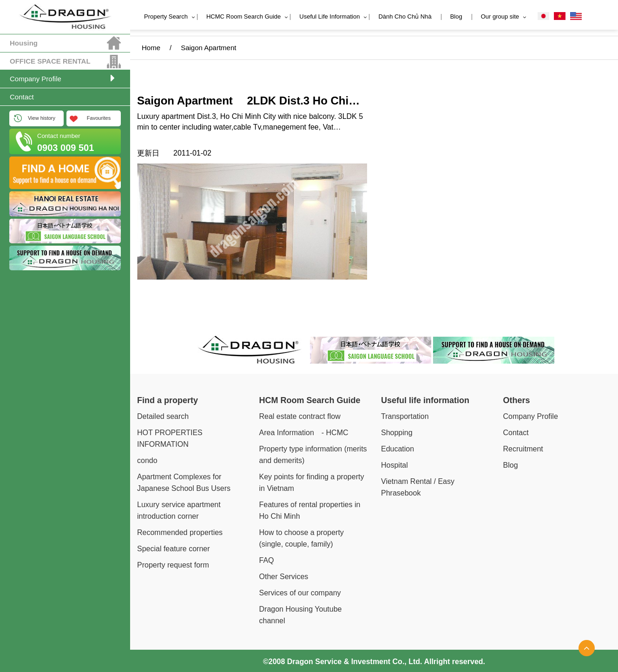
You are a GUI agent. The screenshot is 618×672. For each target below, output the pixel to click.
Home (151, 48)
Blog (456, 16)
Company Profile (36, 79)
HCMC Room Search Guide (243, 16)
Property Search (166, 16)
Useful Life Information (329, 16)
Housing (24, 43)
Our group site (500, 16)
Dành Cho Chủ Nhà (405, 16)
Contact (22, 97)
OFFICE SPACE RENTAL (50, 61)
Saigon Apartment (213, 48)
